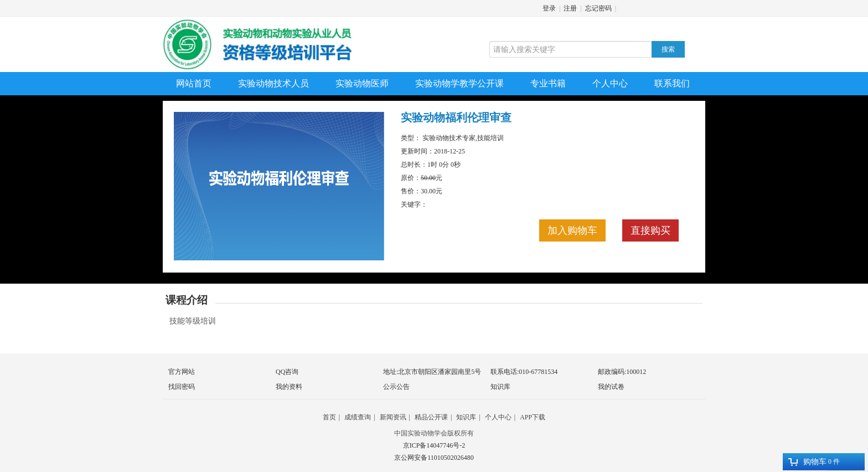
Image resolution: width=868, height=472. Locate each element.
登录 (549, 8)
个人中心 (610, 83)
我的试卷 (611, 387)
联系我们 (672, 83)
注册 (570, 8)
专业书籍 (548, 83)
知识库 (500, 387)
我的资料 (289, 387)
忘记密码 (598, 8)
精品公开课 (431, 417)
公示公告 (396, 387)
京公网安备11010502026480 (434, 458)
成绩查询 (358, 417)
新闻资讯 (393, 417)
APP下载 (533, 417)
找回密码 (182, 387)
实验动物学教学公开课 (459, 83)
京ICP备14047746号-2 (434, 445)
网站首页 (194, 83)
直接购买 (650, 230)
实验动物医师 (362, 83)
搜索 (668, 49)
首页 (329, 417)
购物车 (807, 462)
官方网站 (182, 372)
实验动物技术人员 (273, 83)
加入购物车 (572, 230)
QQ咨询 (287, 372)
